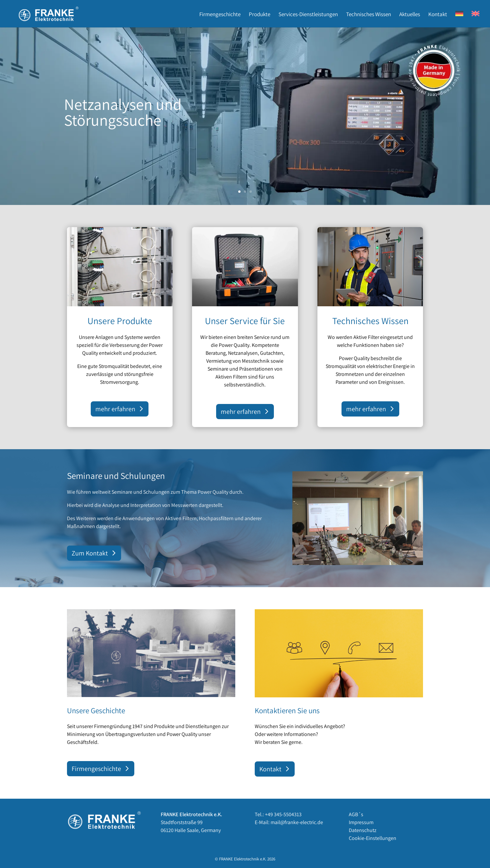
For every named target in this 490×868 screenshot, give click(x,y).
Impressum (361, 822)
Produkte (260, 15)
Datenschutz (363, 830)
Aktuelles (410, 15)
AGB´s (356, 814)
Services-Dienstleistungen (308, 15)
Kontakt (438, 15)
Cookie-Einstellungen (373, 838)
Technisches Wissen (369, 15)
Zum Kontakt (90, 553)
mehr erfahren (115, 409)
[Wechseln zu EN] (475, 19)
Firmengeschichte (220, 15)
